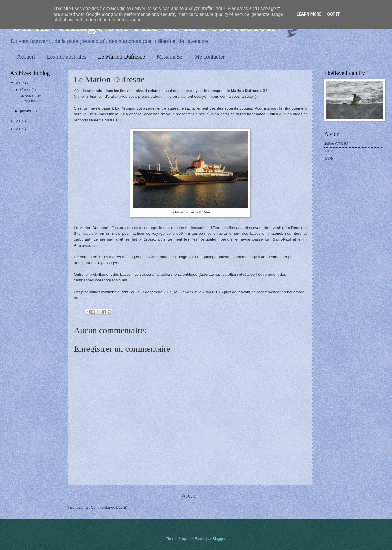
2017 (20, 83)
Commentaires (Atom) (109, 507)
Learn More (309, 14)
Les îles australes (66, 57)
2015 (20, 129)
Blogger (219, 539)
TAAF (329, 158)
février (26, 90)
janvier (26, 111)
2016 (20, 121)
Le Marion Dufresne (121, 57)
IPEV (328, 151)
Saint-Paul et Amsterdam (31, 98)
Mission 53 (170, 57)
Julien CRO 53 (336, 144)
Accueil (26, 57)
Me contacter (210, 57)
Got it (333, 14)
